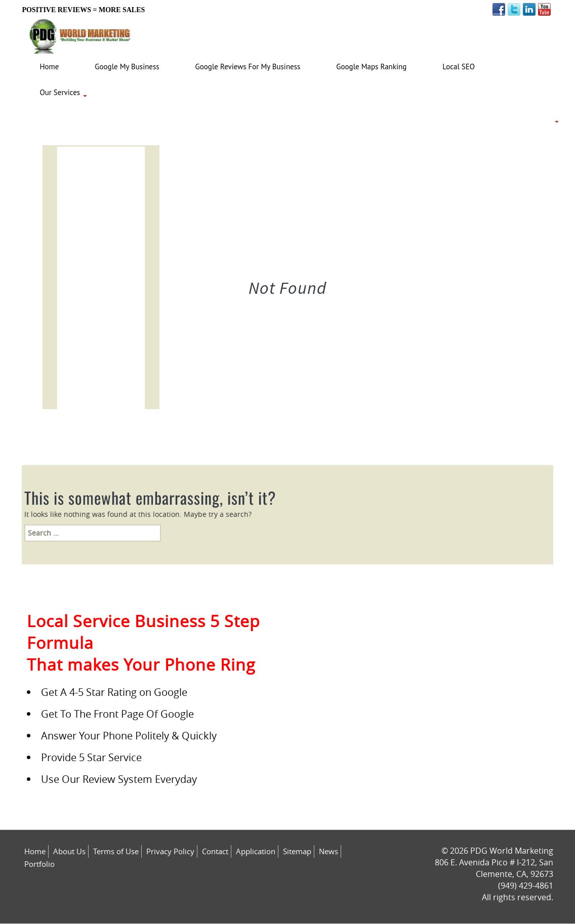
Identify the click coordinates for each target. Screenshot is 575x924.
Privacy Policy (170, 851)
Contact (215, 851)
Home (35, 851)
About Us (69, 851)
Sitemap (297, 851)
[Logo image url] (80, 34)
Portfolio (39, 864)
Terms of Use (116, 851)
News (328, 851)
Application (256, 851)
